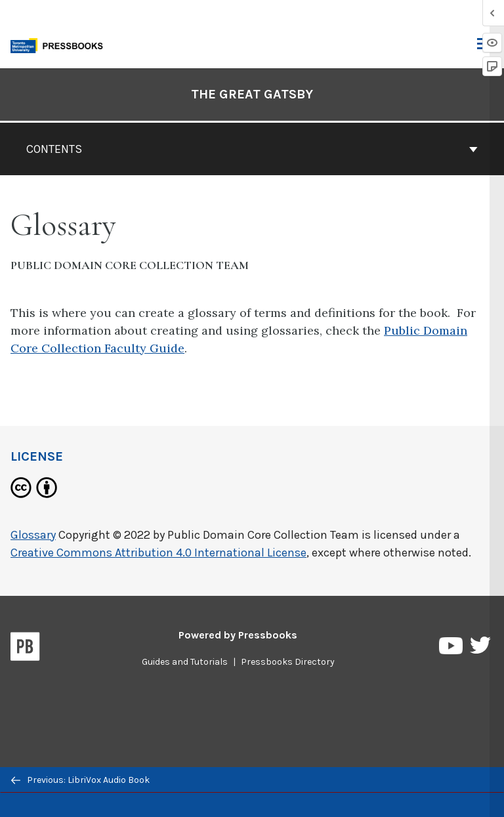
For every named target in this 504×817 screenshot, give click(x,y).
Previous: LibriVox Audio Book (80, 780)
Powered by (238, 635)
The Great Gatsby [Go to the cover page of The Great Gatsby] (252, 94)
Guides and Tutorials (185, 662)
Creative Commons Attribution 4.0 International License (158, 553)
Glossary (33, 535)
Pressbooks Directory (288, 662)
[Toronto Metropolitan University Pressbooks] (60, 44)
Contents (252, 149)
